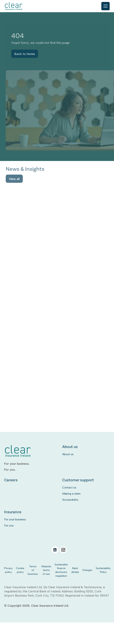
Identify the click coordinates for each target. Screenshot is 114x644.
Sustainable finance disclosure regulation (61, 570)
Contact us (69, 487)
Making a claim (71, 494)
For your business (15, 519)
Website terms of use (46, 570)
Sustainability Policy (103, 570)
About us (68, 454)
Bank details (75, 570)
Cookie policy (20, 570)
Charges (87, 570)
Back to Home (25, 54)
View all (14, 179)
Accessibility (70, 500)
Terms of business (33, 570)
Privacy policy (8, 570)
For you (9, 526)
